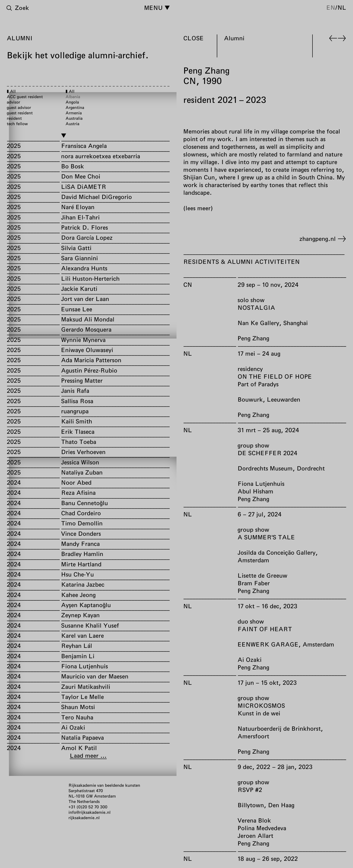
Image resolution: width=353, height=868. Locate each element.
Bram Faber (254, 583)
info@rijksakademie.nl (89, 812)
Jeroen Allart (255, 836)
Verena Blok (254, 820)
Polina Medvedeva (262, 828)
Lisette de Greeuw (262, 575)
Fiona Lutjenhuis (261, 484)
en (331, 8)
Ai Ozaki (250, 660)
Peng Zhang (253, 338)
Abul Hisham (255, 491)
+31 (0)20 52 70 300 (88, 807)
